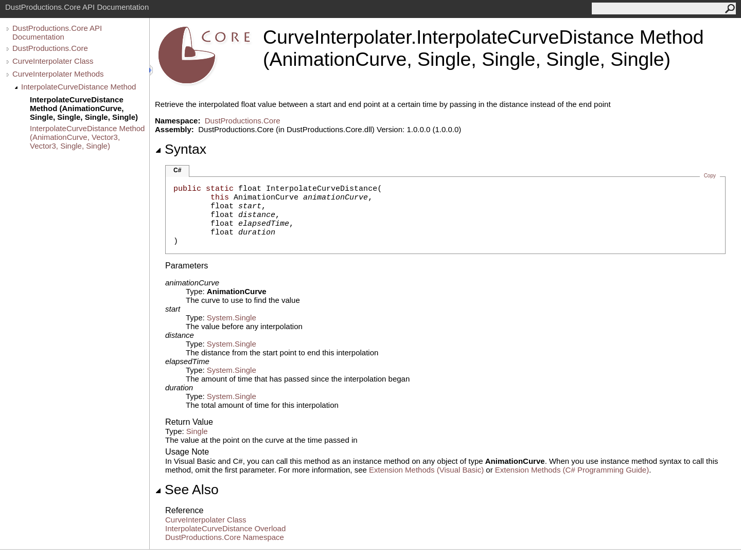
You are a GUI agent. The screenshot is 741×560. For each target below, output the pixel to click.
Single (197, 431)
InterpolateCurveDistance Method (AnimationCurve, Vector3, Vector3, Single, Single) (87, 137)
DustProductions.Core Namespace (225, 537)
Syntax (181, 149)
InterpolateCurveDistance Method (78, 87)
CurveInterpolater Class (53, 61)
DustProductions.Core (50, 48)
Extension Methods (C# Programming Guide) (572, 470)
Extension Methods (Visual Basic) (426, 470)
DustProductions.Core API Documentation (57, 32)
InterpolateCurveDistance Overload (225, 528)
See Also (187, 490)
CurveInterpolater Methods (58, 74)
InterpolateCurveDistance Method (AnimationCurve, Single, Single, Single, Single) (84, 108)
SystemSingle (232, 318)
